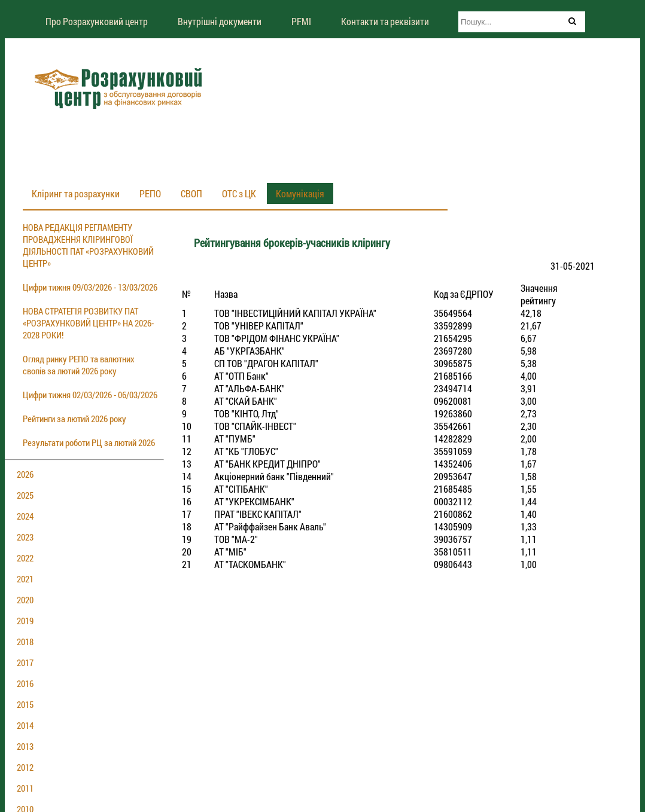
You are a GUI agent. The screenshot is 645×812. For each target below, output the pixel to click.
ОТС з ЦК (239, 193)
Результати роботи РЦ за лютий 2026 (89, 442)
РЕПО (150, 193)
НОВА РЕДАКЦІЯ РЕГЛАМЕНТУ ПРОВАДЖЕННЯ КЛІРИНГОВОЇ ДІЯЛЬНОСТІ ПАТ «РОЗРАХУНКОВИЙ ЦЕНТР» (88, 245)
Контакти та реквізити (385, 21)
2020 (25, 600)
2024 (25, 516)
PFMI (301, 21)
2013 (25, 746)
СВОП (191, 193)
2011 (25, 788)
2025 (25, 495)
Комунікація (300, 193)
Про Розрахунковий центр (97, 21)
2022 (25, 558)
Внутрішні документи (220, 21)
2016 (25, 683)
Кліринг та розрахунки (76, 193)
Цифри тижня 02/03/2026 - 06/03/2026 (90, 395)
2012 (25, 767)
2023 (25, 537)
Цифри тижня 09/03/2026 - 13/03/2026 (90, 287)
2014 (25, 725)
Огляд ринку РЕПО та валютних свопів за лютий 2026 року (79, 365)
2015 (25, 704)
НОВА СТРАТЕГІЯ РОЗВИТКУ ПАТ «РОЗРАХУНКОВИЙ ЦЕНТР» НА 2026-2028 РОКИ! (88, 323)
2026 (25, 474)
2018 (25, 642)
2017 (25, 663)
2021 (25, 579)
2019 (25, 621)
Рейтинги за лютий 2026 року (74, 419)
